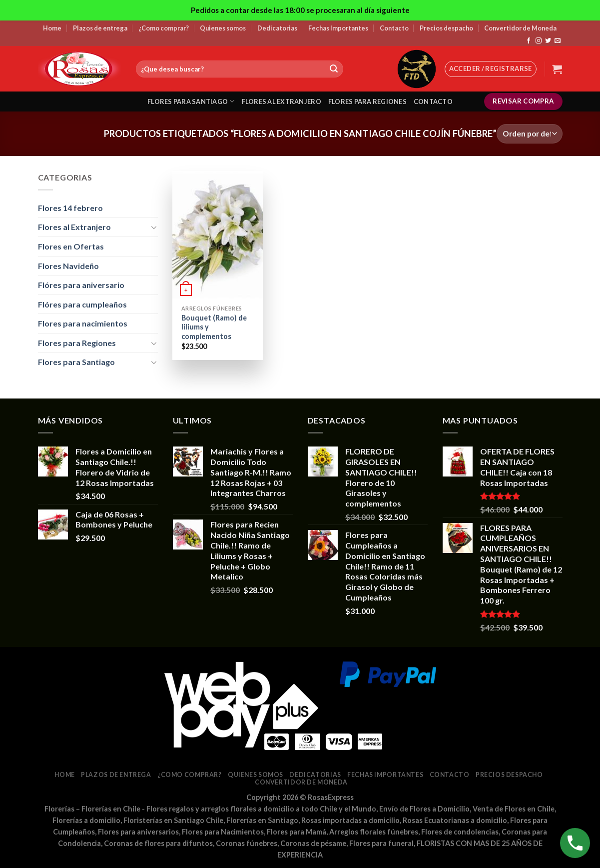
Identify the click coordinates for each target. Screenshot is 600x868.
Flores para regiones (367, 101)
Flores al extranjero (282, 101)
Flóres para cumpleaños (82, 304)
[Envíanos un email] (558, 41)
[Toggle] (154, 227)
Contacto (394, 28)
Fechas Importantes (338, 28)
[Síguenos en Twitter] (548, 41)
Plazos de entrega (100, 28)
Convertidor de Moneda (520, 28)
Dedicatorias (277, 28)
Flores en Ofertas (71, 246)
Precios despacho (446, 28)
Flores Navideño (68, 266)
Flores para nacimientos (83, 323)
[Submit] (334, 69)
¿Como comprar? (164, 28)
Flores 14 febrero (70, 208)
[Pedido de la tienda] (530, 134)
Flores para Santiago (76, 362)
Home (52, 28)
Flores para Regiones (77, 343)
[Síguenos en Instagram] (539, 41)
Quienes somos (223, 28)
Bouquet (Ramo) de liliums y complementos (214, 327)
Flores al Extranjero (74, 227)
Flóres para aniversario (81, 285)
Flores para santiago (191, 101)
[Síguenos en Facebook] (529, 41)
